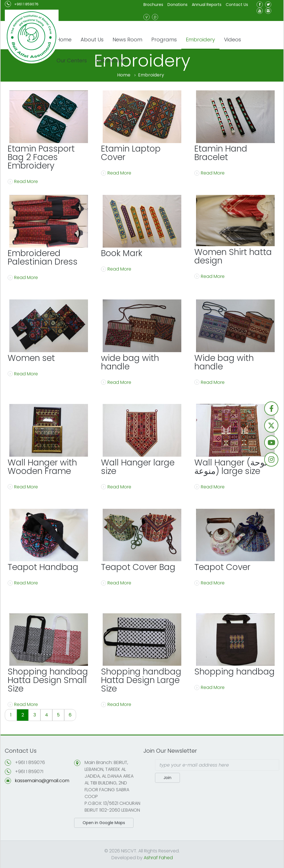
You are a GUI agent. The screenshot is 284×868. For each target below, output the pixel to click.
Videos (233, 40)
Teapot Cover (222, 567)
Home (64, 40)
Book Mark (122, 253)
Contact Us (237, 5)
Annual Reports (207, 5)
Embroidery (200, 40)
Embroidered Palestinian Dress (43, 258)
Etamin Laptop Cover (131, 153)
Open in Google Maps (104, 823)
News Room (127, 40)
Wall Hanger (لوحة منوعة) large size (231, 467)
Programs (164, 40)
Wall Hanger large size (138, 467)
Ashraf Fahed (158, 858)
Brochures (153, 5)
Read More (23, 181)
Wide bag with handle (224, 362)
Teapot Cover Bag (138, 567)
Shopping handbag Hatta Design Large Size (141, 680)
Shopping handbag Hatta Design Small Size (48, 680)
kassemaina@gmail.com (42, 781)
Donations (178, 5)
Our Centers (72, 60)
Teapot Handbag (43, 567)
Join (167, 778)
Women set (31, 358)
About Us (92, 40)
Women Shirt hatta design (233, 256)
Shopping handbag (234, 672)
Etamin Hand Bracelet (221, 153)
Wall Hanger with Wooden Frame (42, 467)
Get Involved (112, 60)
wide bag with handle (130, 362)
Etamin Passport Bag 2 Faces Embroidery (41, 157)
